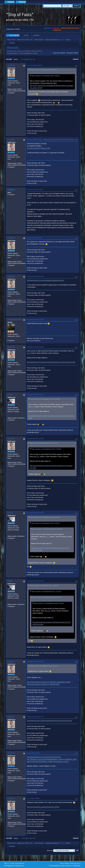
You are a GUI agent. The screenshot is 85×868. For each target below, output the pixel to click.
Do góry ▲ (78, 863)
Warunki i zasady (69, 863)
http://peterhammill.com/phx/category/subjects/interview (45, 280)
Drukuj (76, 59)
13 (34, 59)
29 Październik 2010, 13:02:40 (35, 513)
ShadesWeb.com (19, 866)
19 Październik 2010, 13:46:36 (35, 276)
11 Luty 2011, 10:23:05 (33, 753)
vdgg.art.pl (56, 28)
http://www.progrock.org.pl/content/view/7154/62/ (43, 807)
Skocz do (50, 851)
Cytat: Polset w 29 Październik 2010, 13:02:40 (44, 586)
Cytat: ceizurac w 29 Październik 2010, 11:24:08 (45, 517)
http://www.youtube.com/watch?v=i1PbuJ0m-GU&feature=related (49, 682)
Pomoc (62, 863)
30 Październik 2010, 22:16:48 (35, 661)
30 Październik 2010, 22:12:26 (35, 581)
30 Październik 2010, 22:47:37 (35, 717)
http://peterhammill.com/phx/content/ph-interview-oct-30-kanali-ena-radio (51, 362)
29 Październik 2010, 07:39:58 (35, 347)
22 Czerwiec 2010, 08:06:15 (35, 65)
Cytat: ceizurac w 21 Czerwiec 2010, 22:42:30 (45, 76)
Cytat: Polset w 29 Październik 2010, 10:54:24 (44, 443)
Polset (10, 395)
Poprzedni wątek (59, 53)
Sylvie (68, 40)
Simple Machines (20, 863)
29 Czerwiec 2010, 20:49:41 (35, 190)
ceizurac (11, 65)
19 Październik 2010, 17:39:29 (35, 320)
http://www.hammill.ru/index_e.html (39, 148)
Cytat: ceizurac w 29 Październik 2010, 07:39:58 (45, 399)
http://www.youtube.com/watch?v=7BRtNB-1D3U (43, 684)
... (32, 59)
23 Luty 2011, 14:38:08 (33, 798)
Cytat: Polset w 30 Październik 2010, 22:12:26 (44, 666)
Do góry (9, 838)
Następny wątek (72, 53)
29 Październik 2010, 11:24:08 (35, 439)
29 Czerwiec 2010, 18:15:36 (35, 140)
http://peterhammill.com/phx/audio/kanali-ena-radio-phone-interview (49, 721)
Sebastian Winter (15, 320)
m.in (28, 353)
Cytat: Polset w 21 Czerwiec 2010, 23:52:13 (43, 70)
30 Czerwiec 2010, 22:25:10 (35, 238)
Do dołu (9, 59)
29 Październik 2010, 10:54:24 (35, 395)
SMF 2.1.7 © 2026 (9, 863)
